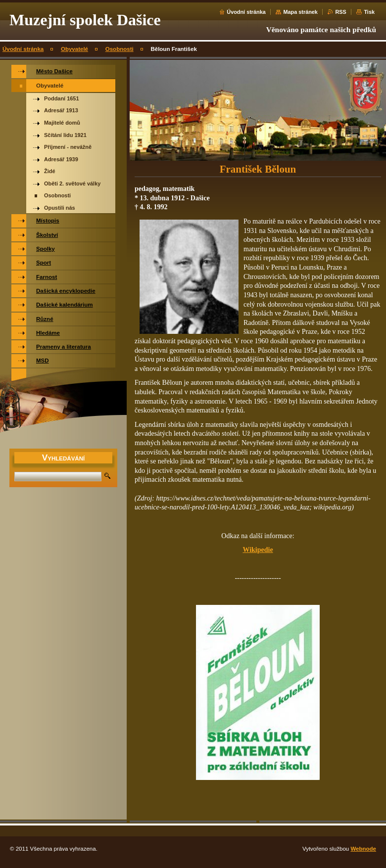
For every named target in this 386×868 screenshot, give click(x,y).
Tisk (369, 12)
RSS (340, 12)
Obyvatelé (74, 49)
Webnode (363, 849)
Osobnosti (120, 49)
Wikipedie (258, 550)
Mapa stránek (300, 12)
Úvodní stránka (246, 12)
